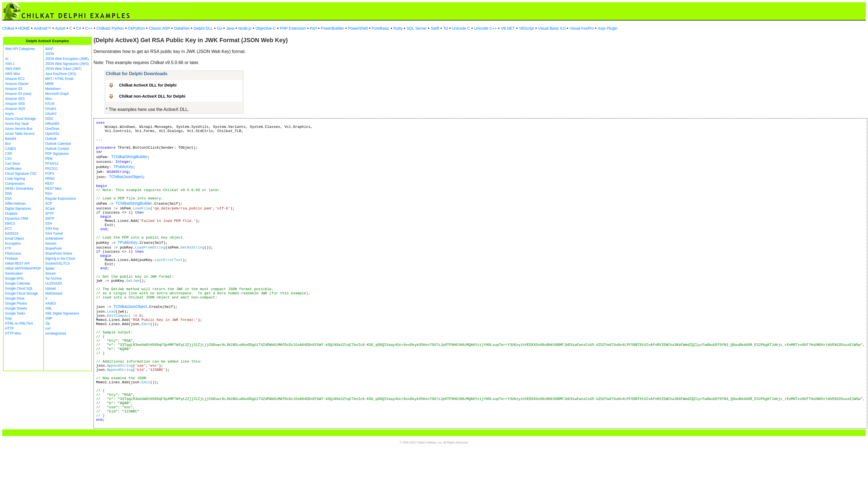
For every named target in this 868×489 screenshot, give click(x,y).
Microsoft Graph (57, 94)
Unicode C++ (485, 28)
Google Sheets (16, 308)
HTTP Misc (13, 333)
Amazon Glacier (17, 84)
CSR (8, 154)
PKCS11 (52, 169)
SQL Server (417, 28)
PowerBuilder (332, 28)
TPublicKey (123, 167)
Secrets (51, 244)
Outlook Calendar (58, 144)
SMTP (50, 219)
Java (230, 28)
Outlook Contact (57, 149)
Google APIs (14, 278)
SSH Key (52, 229)
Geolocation (14, 273)
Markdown (53, 89)
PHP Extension (293, 28)
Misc (49, 99)
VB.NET (508, 28)
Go (219, 28)
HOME (24, 28)
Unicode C (461, 28)
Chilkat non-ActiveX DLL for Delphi (152, 96)
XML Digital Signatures (62, 313)
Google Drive (15, 298)
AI (7, 59)
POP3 (50, 174)
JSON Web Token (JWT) (63, 69)
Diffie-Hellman (15, 204)
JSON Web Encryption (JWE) (67, 59)
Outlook (51, 139)
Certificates (13, 169)
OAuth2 (51, 114)
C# (79, 28)
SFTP (50, 214)
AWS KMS (13, 69)
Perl (314, 28)
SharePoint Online (59, 254)
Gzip (8, 318)
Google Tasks (15, 313)
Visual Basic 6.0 (552, 28)
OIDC (49, 119)
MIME (50, 84)
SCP (49, 204)
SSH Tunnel (54, 234)
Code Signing (15, 179)
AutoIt (60, 28)
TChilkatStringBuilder (130, 157)
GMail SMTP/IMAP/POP (23, 268)
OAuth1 (51, 109)
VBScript (526, 28)
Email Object (14, 239)
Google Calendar (18, 283)
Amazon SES (15, 99)
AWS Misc (13, 74)
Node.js (245, 28)
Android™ (42, 28)
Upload (51, 288)
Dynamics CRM (17, 219)
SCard (50, 209)
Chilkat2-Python (110, 28)
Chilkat (8, 28)
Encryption (13, 244)
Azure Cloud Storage (20, 119)
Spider (50, 268)
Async (10, 114)
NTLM (50, 104)
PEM (49, 159)
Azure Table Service (20, 134)
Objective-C (266, 28)
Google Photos (16, 303)
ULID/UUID (54, 283)
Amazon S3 (14, 89)
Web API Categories (20, 49)
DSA (8, 199)
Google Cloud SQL (19, 288)
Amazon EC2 (15, 79)
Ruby (398, 28)
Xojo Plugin (608, 28)
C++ (89, 28)
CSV (8, 159)
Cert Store (13, 164)
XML (49, 308)
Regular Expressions (61, 199)
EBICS (10, 224)
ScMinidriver (54, 239)
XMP (49, 318)
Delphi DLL (203, 28)
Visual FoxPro (582, 28)
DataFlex (182, 28)
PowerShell (358, 28)
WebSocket (54, 293)
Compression (15, 184)
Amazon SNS (15, 104)
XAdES (51, 303)
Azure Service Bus (19, 129)
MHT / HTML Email (59, 79)
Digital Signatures (18, 209)
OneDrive (52, 129)
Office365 (52, 124)
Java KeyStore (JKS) (61, 74)
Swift (435, 28)
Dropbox (11, 214)
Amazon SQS (15, 109)
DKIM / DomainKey (19, 189)
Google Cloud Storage (22, 293)
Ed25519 (12, 234)
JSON (50, 54)
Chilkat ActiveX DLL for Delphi (148, 85)
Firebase (12, 259)
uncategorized (56, 333)
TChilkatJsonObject (126, 177)
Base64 (11, 139)
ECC (8, 229)
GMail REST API (17, 263)
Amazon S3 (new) (18, 94)
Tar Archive (53, 278)
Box (8, 144)
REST (50, 184)
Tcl (445, 28)
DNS (8, 194)
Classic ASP (159, 28)
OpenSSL (52, 134)
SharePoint (53, 249)
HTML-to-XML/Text (19, 323)
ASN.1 (10, 64)
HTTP (9, 328)
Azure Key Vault (17, 124)
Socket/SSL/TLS (57, 263)
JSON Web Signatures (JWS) (67, 64)
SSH (49, 224)
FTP (8, 249)
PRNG (50, 179)
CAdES (10, 149)
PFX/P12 (52, 164)
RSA (49, 194)
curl (48, 328)
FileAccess (13, 254)
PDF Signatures (57, 154)
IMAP (49, 49)
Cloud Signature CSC (21, 174)
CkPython (136, 28)
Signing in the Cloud (60, 259)
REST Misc (54, 189)
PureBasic (381, 28)
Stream (51, 273)
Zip (48, 323)
